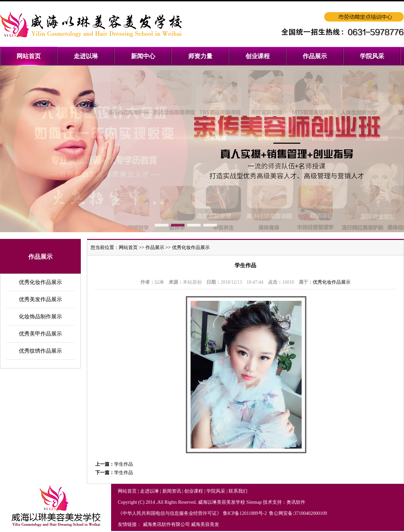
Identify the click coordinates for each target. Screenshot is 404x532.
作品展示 (155, 247)
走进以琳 (149, 491)
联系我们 (238, 491)
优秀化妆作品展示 (40, 282)
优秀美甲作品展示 (40, 334)
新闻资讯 (172, 491)
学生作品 (124, 464)
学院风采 (216, 491)
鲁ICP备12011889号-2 (245, 513)
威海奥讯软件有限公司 (166, 524)
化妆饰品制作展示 (40, 316)
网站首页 (128, 247)
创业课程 (194, 491)
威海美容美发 (205, 524)
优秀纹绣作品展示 (40, 351)
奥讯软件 (296, 502)
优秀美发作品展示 (40, 299)
